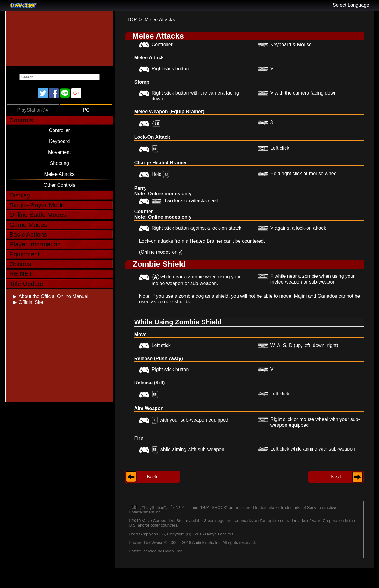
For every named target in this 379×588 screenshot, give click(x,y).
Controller (60, 130)
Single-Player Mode (37, 205)
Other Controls (59, 185)
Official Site (31, 302)
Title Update (26, 284)
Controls (21, 120)
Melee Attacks (59, 174)
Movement (60, 152)
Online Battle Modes (38, 215)
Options (20, 264)
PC (86, 110)
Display (20, 195)
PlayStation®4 (33, 110)
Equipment (25, 254)
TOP (132, 20)
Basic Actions (28, 234)
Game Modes (28, 225)
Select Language (351, 5)
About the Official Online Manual (53, 296)
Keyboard (60, 141)
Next (336, 477)
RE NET (21, 274)
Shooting (60, 163)
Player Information (35, 244)
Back (152, 477)
